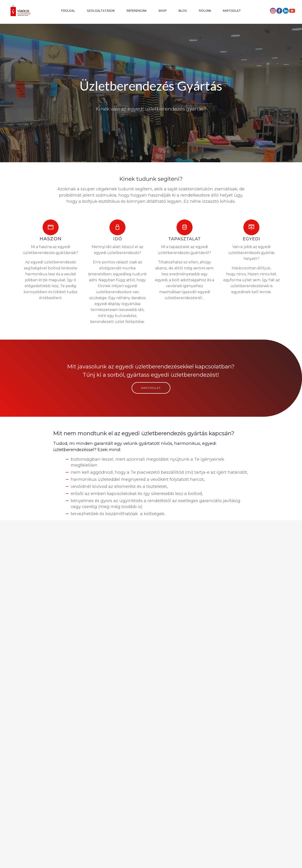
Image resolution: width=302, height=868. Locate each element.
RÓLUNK (205, 11)
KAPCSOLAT (232, 11)
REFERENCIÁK (137, 11)
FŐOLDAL (68, 11)
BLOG (183, 11)
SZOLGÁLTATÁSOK (101, 11)
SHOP (163, 11)
